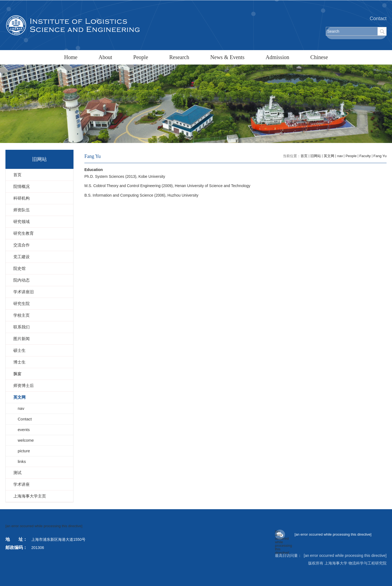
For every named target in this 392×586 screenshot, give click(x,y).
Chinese (319, 57)
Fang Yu (380, 156)
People (141, 57)
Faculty (365, 156)
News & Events (228, 57)
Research (179, 57)
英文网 (329, 156)
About (105, 57)
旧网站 (316, 156)
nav (340, 156)
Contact (378, 19)
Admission (278, 57)
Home (71, 57)
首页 (304, 156)
